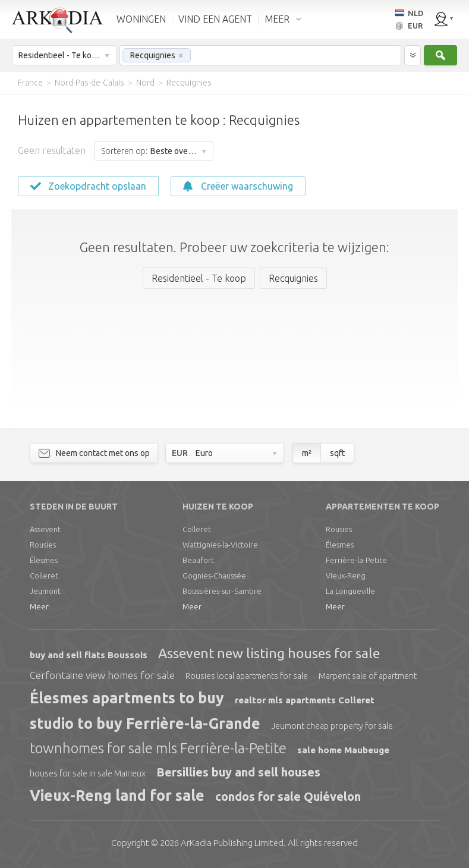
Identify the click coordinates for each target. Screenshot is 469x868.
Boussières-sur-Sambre (222, 591)
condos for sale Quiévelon (288, 796)
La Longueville (350, 591)
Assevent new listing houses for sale (269, 653)
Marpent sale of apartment (368, 676)
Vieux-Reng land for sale (117, 795)
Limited (232, 843)
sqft (337, 453)
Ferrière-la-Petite (356, 560)
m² (307, 453)
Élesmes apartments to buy (127, 698)
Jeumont (45, 591)
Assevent (45, 529)
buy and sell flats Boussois (89, 655)
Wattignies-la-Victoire (220, 545)
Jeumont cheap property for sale (332, 726)
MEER (277, 19)
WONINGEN (141, 19)
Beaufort (198, 560)
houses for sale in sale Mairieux (88, 773)
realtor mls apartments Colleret (305, 700)
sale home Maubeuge (343, 750)
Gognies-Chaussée (214, 575)
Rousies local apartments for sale (247, 676)
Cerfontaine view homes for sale (102, 675)
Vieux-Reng (346, 575)
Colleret (44, 575)
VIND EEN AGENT (215, 19)
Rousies (43, 545)
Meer (39, 606)
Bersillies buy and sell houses (238, 772)
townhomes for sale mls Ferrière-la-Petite (158, 748)
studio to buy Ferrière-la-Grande (145, 724)
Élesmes (44, 560)
